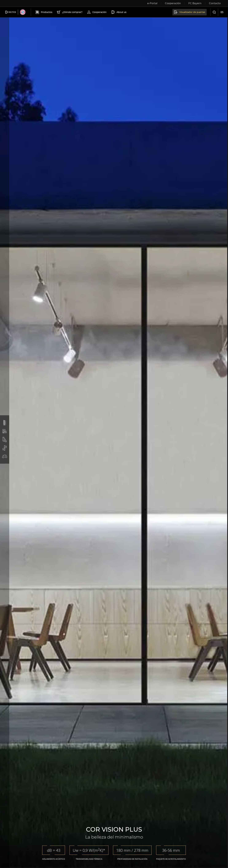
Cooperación (97, 12)
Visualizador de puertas (189, 12)
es (222, 12)
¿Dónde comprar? (69, 12)
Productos (44, 12)
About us (119, 12)
